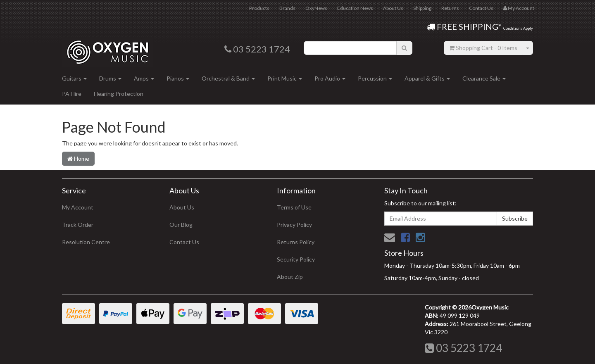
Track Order (78, 225)
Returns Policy (296, 242)
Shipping (422, 8)
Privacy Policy (294, 225)
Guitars (74, 78)
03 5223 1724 (463, 348)
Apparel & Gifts (427, 78)
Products (259, 8)
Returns (450, 8)
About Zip (290, 277)
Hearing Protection (119, 94)
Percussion (375, 78)
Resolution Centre (86, 242)
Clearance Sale (484, 78)
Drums (110, 78)
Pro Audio (330, 78)
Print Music (285, 78)
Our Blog (181, 225)
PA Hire (72, 94)
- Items (483, 48)
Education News (355, 8)
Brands (287, 8)
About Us (393, 8)
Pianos (178, 78)
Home (78, 158)
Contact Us (481, 8)
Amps (144, 78)
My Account (78, 207)
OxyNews (316, 8)
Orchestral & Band (228, 78)
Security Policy (296, 259)
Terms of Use (294, 207)
